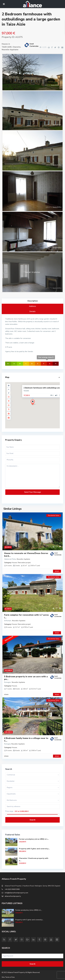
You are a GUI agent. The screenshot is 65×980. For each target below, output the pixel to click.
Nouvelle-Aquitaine (10, 50)
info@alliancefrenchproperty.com (16, 893)
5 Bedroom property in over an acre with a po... (26, 678)
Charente (17, 47)
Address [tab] (32, 306)
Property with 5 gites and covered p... (34, 849)
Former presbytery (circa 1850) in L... (34, 839)
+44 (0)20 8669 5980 (12, 889)
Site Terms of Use (8, 977)
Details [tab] (32, 311)
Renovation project (24, 563)
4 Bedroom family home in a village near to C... (26, 740)
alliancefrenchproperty (13, 896)
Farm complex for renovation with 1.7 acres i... (26, 616)
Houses (5, 44)
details (57, 571)
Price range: (9, 811)
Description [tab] (33, 301)
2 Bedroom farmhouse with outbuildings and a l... (44, 388)
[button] (34, 403)
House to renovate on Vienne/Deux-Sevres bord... (26, 555)
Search (32, 820)
